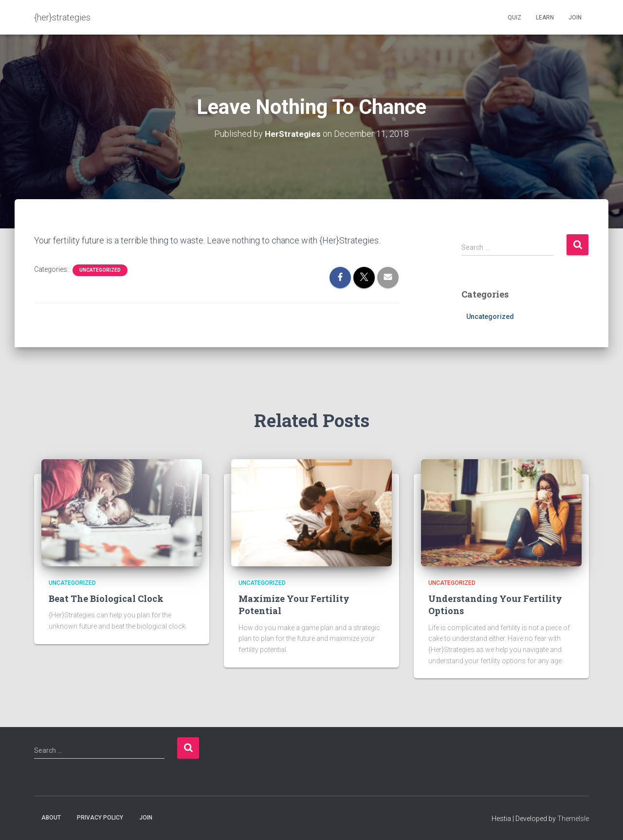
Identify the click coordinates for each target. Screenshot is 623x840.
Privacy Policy (100, 818)
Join (575, 18)
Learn (545, 18)
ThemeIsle (573, 819)
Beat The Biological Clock (106, 598)
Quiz (514, 18)
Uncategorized (100, 270)
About (51, 818)
